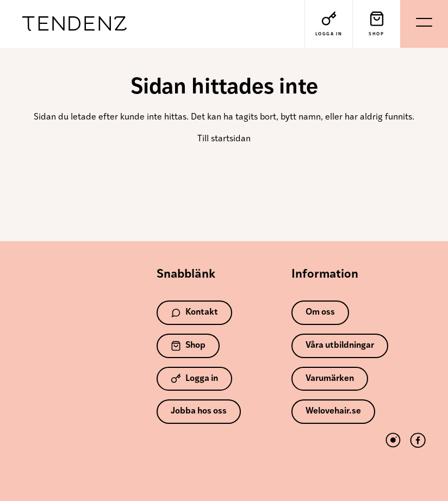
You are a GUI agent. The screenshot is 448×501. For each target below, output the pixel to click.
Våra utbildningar (340, 346)
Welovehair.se (333, 411)
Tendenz (74, 24)
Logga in (194, 378)
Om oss (320, 312)
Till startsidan (224, 139)
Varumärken (330, 379)
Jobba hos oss (199, 411)
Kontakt (194, 313)
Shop (188, 346)
